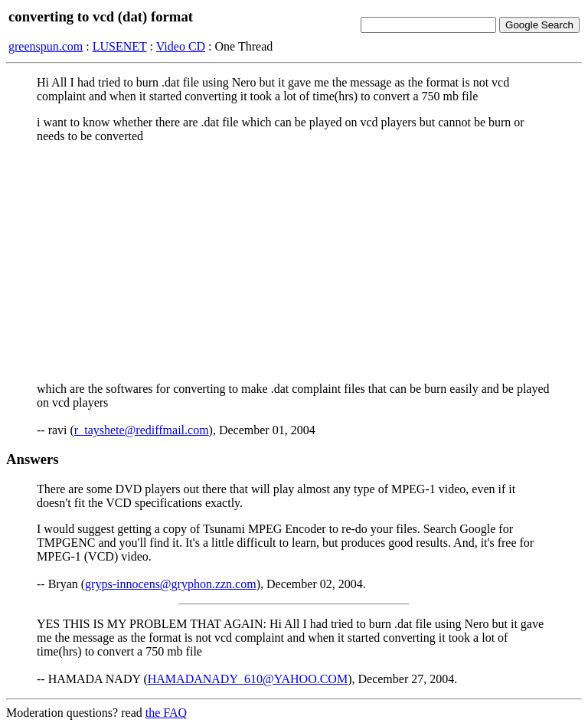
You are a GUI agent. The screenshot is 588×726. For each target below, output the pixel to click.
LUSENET (120, 46)
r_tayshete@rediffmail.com (142, 430)
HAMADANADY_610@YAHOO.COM (248, 679)
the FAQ (166, 713)
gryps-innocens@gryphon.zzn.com (171, 584)
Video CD (181, 46)
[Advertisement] (294, 263)
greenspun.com (46, 46)
